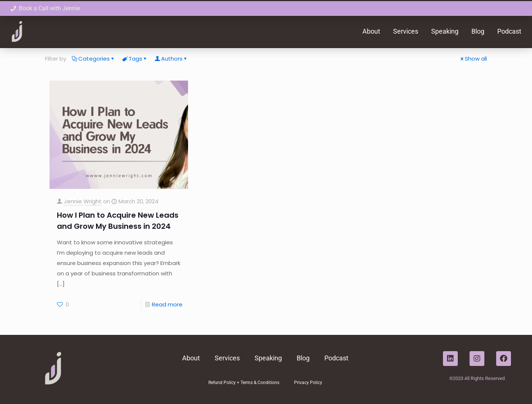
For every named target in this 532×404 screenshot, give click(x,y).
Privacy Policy (308, 383)
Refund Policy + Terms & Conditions (244, 383)
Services (406, 31)
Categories (93, 59)
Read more (167, 304)
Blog (478, 31)
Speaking (445, 31)
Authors (171, 59)
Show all (473, 59)
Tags (135, 59)
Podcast (509, 31)
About (371, 31)
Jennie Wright (83, 201)
